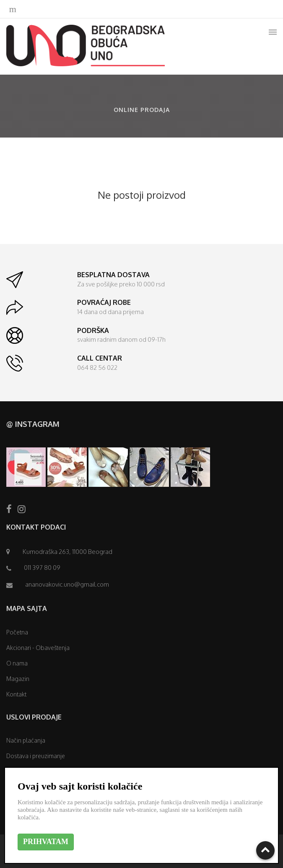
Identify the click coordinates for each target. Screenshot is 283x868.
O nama (17, 663)
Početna (17, 632)
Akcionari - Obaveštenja (38, 648)
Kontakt (16, 694)
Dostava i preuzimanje (36, 756)
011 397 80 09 (42, 568)
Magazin (18, 679)
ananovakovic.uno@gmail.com (67, 584)
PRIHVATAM (46, 842)
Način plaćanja (26, 740)
